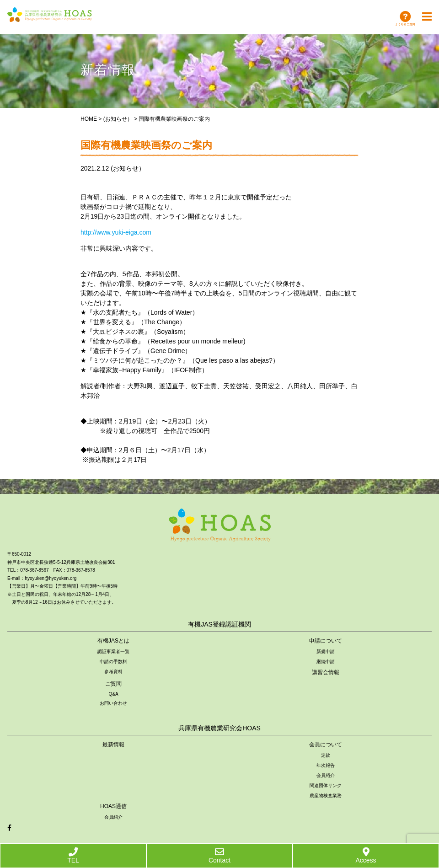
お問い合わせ (113, 703)
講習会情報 (326, 672)
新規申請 (326, 651)
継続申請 (326, 662)
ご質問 (113, 684)
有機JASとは (113, 641)
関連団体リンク (326, 785)
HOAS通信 (113, 806)
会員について (326, 745)
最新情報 (113, 745)
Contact (219, 856)
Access (366, 856)
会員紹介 (326, 775)
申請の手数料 (113, 662)
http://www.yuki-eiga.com (116, 232)
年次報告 (326, 765)
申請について (326, 641)
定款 (326, 755)
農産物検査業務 (326, 796)
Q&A (113, 694)
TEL (73, 856)
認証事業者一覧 (113, 651)
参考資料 (113, 672)
